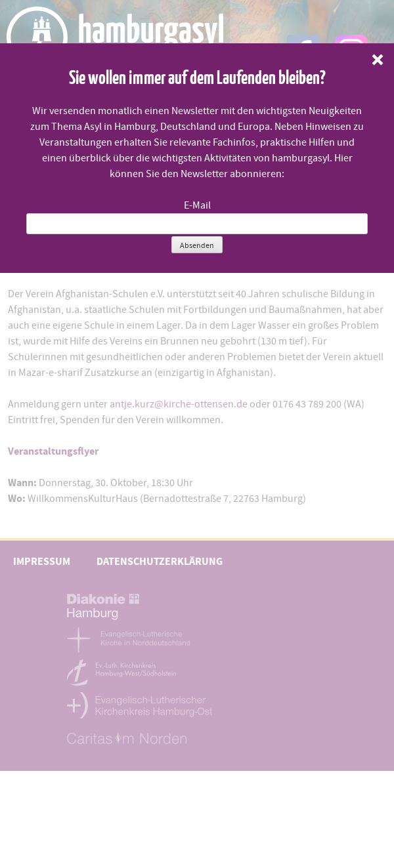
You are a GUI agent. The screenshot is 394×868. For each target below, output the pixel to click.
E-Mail (197, 205)
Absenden (197, 245)
